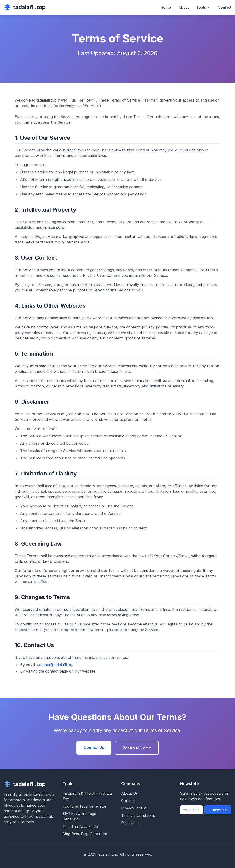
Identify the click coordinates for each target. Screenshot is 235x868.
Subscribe (218, 810)
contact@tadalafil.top (55, 665)
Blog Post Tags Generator (85, 834)
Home (166, 7)
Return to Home (137, 748)
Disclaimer (130, 823)
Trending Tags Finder (81, 826)
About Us (130, 793)
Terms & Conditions (138, 815)
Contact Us (94, 747)
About (184, 7)
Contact (225, 7)
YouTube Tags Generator (84, 806)
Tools (203, 7)
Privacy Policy (134, 808)
